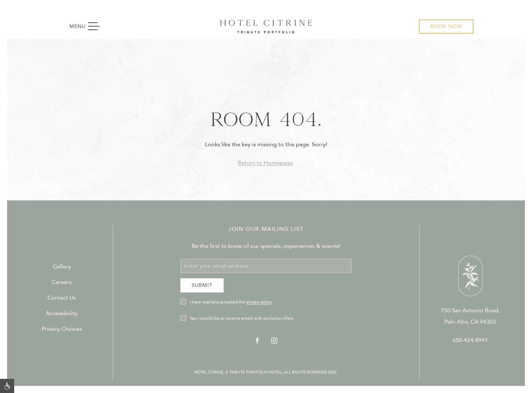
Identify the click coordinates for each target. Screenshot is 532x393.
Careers (62, 282)
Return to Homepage (265, 163)
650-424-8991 (470, 340)
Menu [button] (88, 27)
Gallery (62, 267)
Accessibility (62, 313)
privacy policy (259, 302)
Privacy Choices (62, 329)
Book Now (446, 26)
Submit (202, 285)
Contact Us (62, 298)
